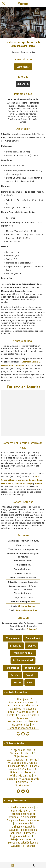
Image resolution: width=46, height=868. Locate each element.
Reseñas (15, 675)
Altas (30, 683)
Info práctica (12, 668)
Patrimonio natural (23, 660)
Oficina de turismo (27, 606)
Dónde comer (13, 638)
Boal (37, 476)
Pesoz (10, 483)
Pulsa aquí (32, 629)
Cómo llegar (23, 67)
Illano (11, 365)
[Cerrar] (3, 3)
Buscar (17, 683)
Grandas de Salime (27, 480)
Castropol (26, 362)
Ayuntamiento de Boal (27, 610)
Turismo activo (33, 668)
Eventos (32, 646)
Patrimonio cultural (23, 653)
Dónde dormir (33, 638)
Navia (4, 483)
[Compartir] (12, 865)
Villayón (20, 365)
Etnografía (16, 646)
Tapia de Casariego (23, 483)
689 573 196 (23, 84)
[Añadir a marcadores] (34, 865)
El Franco (12, 480)
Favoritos (31, 675)
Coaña (35, 362)
